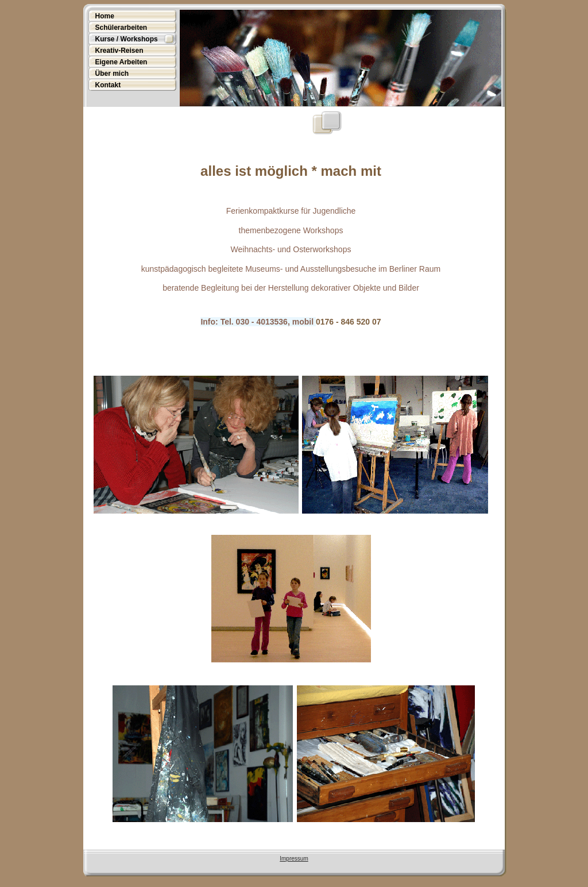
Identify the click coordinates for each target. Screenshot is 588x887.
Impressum (294, 859)
